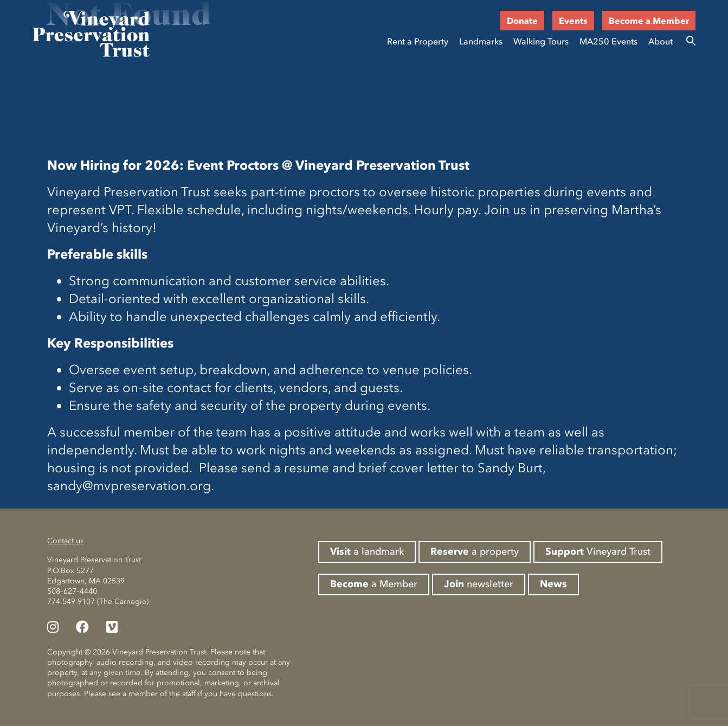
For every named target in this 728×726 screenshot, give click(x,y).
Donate (522, 21)
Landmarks (481, 41)
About (661, 41)
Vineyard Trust (598, 551)
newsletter (479, 584)
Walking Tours (541, 41)
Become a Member (649, 21)
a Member (374, 584)
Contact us (65, 541)
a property (475, 551)
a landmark (367, 551)
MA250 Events (608, 41)
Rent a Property (418, 41)
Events (573, 21)
